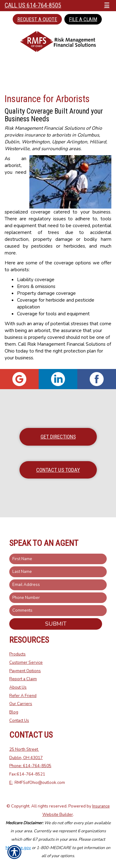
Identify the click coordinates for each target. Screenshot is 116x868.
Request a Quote (37, 19)
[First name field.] (58, 559)
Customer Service (26, 663)
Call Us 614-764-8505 (33, 5)
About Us (18, 687)
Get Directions (58, 437)
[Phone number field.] (58, 598)
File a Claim (83, 19)
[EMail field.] (58, 585)
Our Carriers (21, 704)
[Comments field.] (58, 611)
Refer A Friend (23, 696)
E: (11, 783)
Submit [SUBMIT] (56, 624)
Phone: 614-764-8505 (30, 766)
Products (17, 654)
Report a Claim (23, 679)
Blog (14, 712)
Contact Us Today (58, 470)
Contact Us (19, 721)
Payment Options (25, 671)
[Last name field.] (58, 572)
